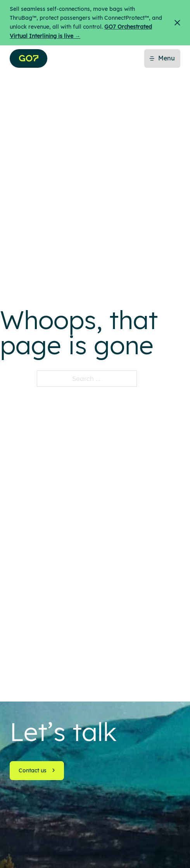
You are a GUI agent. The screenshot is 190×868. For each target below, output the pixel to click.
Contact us (37, 770)
